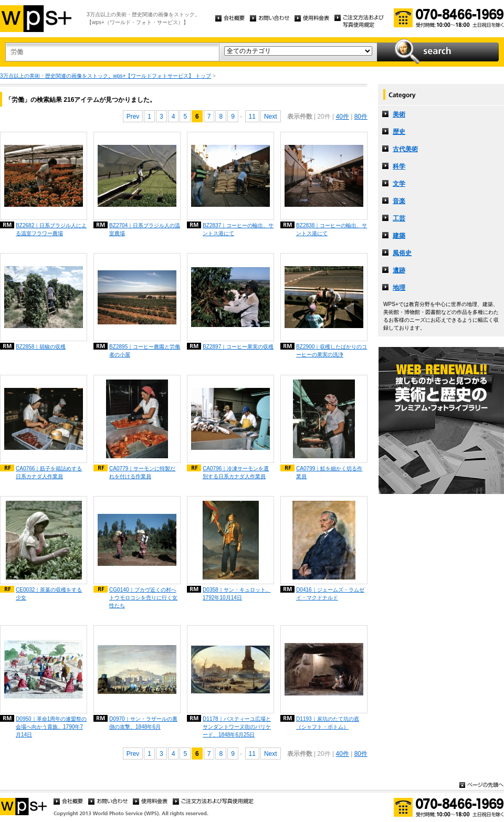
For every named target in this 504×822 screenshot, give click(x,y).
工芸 (399, 218)
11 (252, 117)
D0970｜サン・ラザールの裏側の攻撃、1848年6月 (143, 723)
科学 (399, 166)
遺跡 (399, 270)
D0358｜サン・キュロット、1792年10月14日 (237, 594)
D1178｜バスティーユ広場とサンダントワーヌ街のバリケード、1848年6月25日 (237, 727)
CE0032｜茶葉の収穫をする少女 (49, 594)
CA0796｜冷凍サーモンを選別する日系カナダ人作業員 (236, 472)
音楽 (399, 201)
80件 (361, 117)
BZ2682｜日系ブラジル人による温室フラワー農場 (51, 229)
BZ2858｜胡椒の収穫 (41, 347)
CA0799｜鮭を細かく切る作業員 (329, 472)
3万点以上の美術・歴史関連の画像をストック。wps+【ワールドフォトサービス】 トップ (106, 76)
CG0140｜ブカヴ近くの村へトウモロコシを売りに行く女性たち (143, 598)
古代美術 (405, 149)
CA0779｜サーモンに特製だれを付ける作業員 (142, 472)
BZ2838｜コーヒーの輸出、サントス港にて (332, 229)
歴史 (399, 132)
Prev (133, 117)
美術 (399, 114)
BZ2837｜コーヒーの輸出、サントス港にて (238, 229)
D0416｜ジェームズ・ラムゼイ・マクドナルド (330, 594)
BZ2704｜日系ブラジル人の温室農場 (145, 229)
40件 (342, 117)
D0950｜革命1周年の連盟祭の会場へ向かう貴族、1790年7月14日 (51, 727)
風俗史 (402, 253)
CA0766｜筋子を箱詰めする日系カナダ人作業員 (49, 472)
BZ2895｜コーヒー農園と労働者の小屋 (145, 351)
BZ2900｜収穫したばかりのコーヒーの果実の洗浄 (332, 351)
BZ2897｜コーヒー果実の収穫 (238, 347)
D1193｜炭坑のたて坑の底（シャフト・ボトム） (328, 723)
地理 (399, 288)
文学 (399, 184)
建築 (399, 236)
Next (271, 117)
